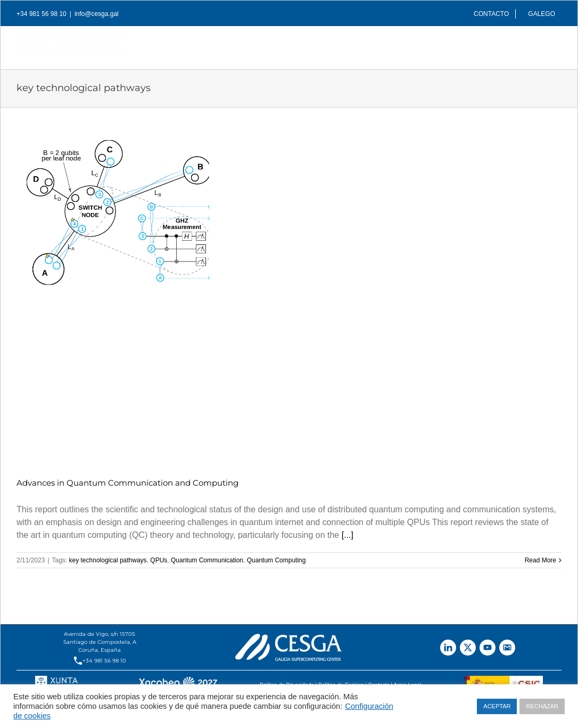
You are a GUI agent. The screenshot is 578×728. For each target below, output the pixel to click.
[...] (348, 535)
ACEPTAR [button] (497, 706)
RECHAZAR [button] (542, 706)
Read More (540, 560)
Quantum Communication (207, 560)
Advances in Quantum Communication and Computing (127, 483)
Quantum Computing (276, 560)
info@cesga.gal (97, 14)
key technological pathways (108, 560)
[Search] (544, 45)
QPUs (159, 560)
